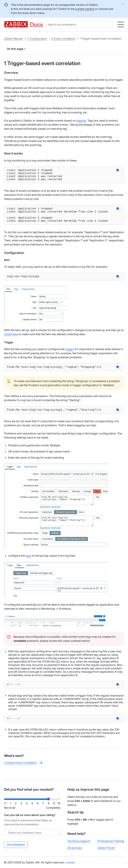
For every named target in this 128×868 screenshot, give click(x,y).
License (70, 862)
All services (75, 848)
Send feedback (16, 845)
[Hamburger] (121, 24)
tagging (81, 121)
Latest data (11, 341)
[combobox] (80, 24)
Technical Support (79, 841)
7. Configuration (37, 39)
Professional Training (111, 841)
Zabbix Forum (106, 848)
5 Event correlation (63, 39)
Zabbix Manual (13, 39)
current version (85, 9)
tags (28, 564)
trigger (69, 356)
